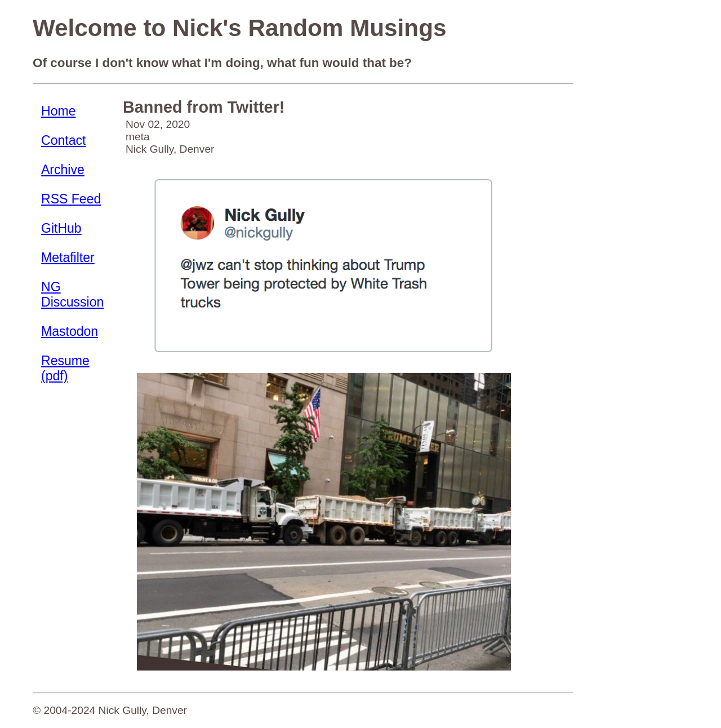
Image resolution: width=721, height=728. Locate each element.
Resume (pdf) (65, 368)
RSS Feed (71, 199)
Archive (63, 170)
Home (58, 111)
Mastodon (70, 331)
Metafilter (68, 258)
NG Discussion (72, 294)
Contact (63, 140)
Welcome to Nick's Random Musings (239, 28)
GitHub (61, 228)
